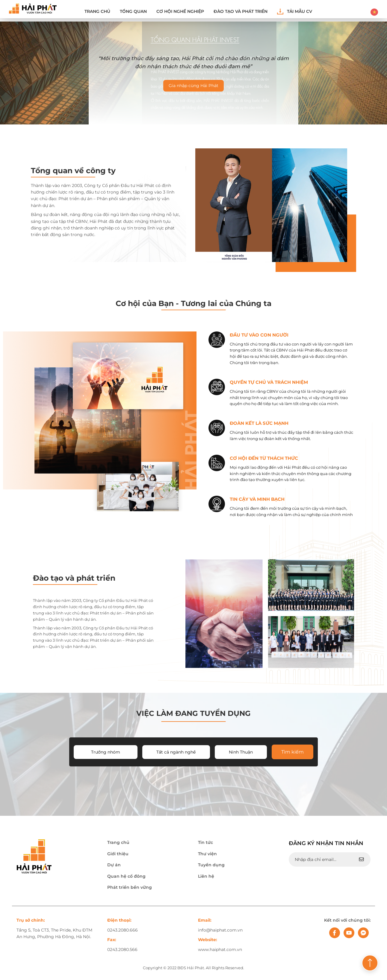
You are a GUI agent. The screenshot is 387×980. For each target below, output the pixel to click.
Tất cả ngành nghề (176, 752)
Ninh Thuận (241, 752)
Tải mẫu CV (295, 12)
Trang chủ (97, 12)
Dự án (114, 865)
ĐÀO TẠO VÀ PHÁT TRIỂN (241, 12)
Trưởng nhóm (106, 752)
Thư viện (207, 854)
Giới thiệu (118, 854)
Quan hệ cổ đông (126, 876)
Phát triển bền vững (130, 887)
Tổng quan (133, 12)
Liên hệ (206, 876)
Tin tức (205, 842)
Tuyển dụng (211, 865)
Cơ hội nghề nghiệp (180, 12)
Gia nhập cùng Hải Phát (193, 86)
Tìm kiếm (292, 752)
